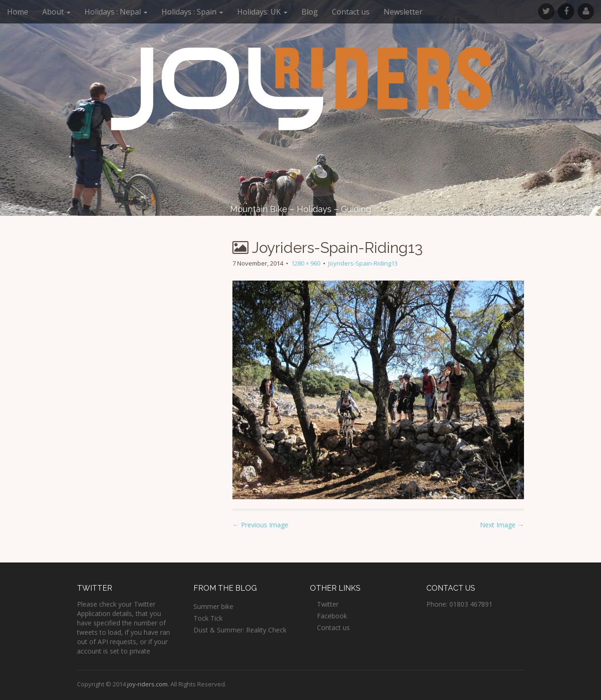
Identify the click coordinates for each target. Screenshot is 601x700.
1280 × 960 (306, 263)
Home (18, 12)
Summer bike (213, 606)
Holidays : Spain (192, 12)
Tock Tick (208, 618)
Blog (310, 12)
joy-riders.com (147, 684)
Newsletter (403, 12)
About (56, 12)
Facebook (332, 616)
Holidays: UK (262, 12)
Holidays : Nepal (116, 12)
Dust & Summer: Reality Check (240, 630)
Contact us (351, 12)
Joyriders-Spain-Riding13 (363, 263)
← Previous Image (260, 525)
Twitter (328, 604)
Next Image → (502, 525)
